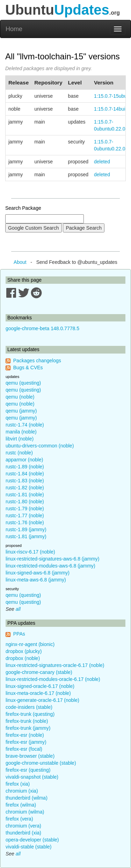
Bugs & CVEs (28, 368)
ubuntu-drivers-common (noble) (40, 446)
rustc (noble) (19, 453)
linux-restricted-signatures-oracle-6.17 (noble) (55, 665)
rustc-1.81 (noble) (25, 495)
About (20, 262)
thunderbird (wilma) (27, 798)
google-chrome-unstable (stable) (41, 763)
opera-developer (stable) (32, 840)
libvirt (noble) (20, 439)
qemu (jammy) (21, 411)
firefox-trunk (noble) (27, 721)
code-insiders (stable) (29, 707)
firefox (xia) (18, 784)
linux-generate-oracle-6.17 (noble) (42, 700)
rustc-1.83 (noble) (25, 481)
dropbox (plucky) (24, 651)
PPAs (19, 634)
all (18, 609)
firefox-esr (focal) (24, 749)
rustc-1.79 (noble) (25, 509)
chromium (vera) (23, 826)
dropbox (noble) (23, 658)
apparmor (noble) (24, 460)
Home (14, 29)
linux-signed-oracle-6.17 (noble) (40, 686)
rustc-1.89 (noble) (25, 467)
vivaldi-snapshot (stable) (32, 777)
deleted (102, 162)
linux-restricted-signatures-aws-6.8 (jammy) (52, 559)
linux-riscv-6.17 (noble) (30, 552)
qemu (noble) (20, 397)
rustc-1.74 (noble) (25, 425)
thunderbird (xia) (23, 833)
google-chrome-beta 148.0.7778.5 (42, 328)
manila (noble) (21, 432)
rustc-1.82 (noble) (25, 488)
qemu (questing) (23, 383)
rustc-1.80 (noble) (25, 502)
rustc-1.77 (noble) (25, 515)
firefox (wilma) (21, 805)
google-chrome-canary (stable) (39, 672)
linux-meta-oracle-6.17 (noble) (38, 693)
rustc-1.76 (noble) (25, 522)
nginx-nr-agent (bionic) (30, 644)
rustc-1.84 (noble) (25, 474)
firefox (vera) (19, 819)
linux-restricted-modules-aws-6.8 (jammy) (50, 566)
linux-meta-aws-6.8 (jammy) (36, 580)
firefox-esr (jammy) (26, 742)
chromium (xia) (22, 791)
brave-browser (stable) (30, 756)
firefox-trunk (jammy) (28, 728)
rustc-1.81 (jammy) (26, 536)
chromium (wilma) (25, 812)
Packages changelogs (37, 361)
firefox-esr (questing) (28, 770)
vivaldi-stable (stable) (29, 847)
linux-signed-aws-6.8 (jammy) (38, 573)
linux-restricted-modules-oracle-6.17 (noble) (53, 679)
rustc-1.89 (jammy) (26, 529)
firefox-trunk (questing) (30, 714)
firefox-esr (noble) (25, 735)
